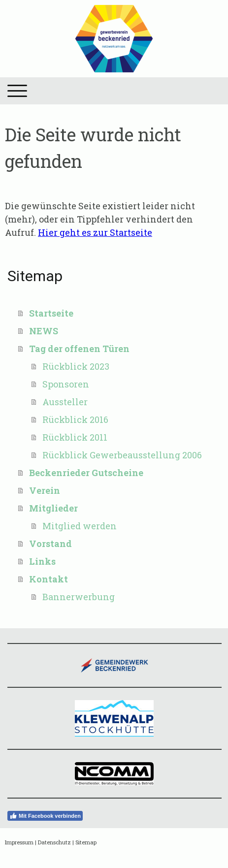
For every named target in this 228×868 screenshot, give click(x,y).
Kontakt (49, 579)
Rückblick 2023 (76, 366)
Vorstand (50, 544)
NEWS (44, 331)
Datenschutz (54, 842)
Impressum (19, 842)
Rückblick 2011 (75, 437)
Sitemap (86, 842)
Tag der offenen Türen (79, 349)
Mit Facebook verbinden (45, 816)
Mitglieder (53, 508)
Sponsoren (66, 384)
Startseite (51, 313)
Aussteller (65, 402)
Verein (45, 490)
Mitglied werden (80, 526)
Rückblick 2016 (75, 419)
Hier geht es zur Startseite (95, 232)
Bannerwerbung (79, 597)
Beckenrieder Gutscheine (86, 473)
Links (42, 561)
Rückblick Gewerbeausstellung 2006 (122, 455)
